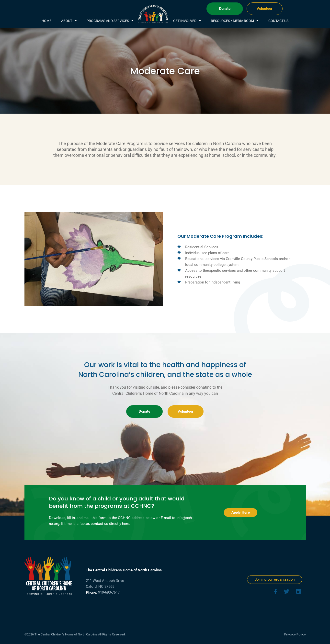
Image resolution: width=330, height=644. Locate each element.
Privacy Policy (295, 634)
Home (46, 21)
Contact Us (278, 21)
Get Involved (187, 21)
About (69, 21)
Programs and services (110, 21)
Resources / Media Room (235, 21)
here (126, 524)
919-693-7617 (109, 592)
